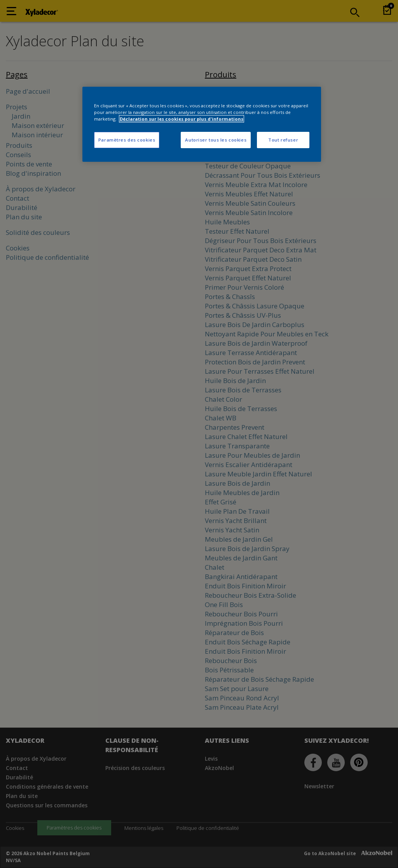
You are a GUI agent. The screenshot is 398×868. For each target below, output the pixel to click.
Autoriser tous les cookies (216, 140)
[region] (202, 124)
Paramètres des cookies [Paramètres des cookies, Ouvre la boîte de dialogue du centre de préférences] (127, 140)
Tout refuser (283, 140)
